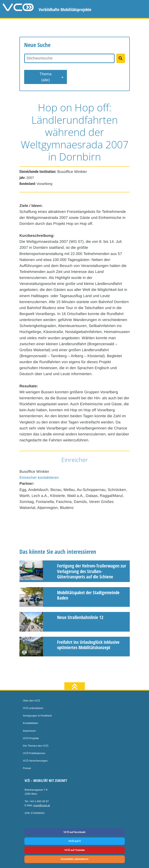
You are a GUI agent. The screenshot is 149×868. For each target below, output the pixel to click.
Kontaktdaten (31, 723)
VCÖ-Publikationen (34, 753)
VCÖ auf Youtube (75, 850)
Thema (46, 77)
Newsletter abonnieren (74, 859)
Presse (27, 768)
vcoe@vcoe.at (42, 805)
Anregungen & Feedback (37, 716)
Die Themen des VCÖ (36, 746)
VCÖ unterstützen (33, 708)
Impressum (29, 731)
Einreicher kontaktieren (39, 477)
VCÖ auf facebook (74, 832)
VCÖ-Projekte (31, 738)
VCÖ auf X (75, 841)
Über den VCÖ (31, 701)
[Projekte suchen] (121, 58)
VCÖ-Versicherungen (35, 761)
